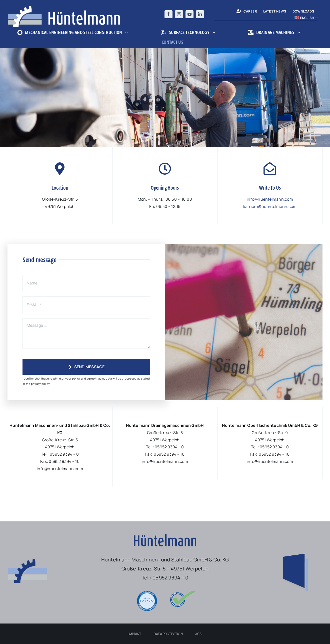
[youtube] (189, 14)
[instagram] (179, 14)
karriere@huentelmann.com (270, 206)
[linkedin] (200, 14)
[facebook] (168, 14)
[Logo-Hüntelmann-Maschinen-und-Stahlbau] (64, 8)
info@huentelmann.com (270, 199)
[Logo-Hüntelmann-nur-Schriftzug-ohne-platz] (165, 536)
